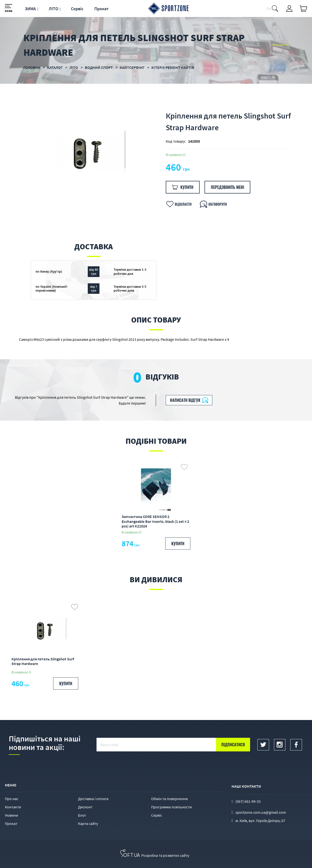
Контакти (13, 807)
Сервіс (77, 9)
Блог (82, 815)
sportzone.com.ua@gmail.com (261, 812)
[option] (88, 152)
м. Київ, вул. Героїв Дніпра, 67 (260, 821)
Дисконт (85, 807)
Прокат (102, 9)
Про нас (12, 799)
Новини (11, 815)
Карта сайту (88, 823)
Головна (32, 67)
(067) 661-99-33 (248, 801)
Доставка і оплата (93, 799)
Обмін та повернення (169, 799)
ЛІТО (54, 9)
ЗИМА (30, 9)
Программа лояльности (171, 807)
